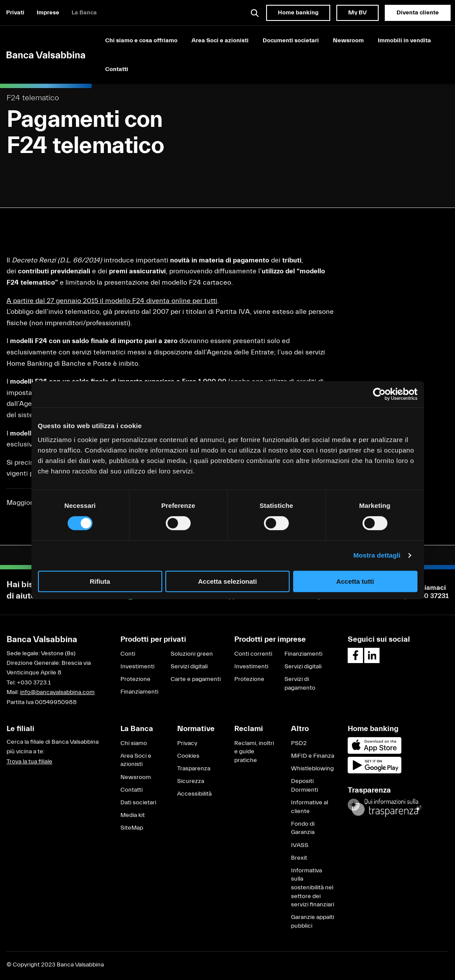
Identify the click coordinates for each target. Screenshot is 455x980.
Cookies (188, 756)
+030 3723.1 (34, 683)
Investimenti (137, 667)
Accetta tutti (355, 581)
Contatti (117, 69)
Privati (15, 13)
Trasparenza (194, 769)
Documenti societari (291, 41)
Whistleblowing (312, 769)
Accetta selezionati (227, 581)
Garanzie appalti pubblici (313, 922)
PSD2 (299, 743)
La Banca (84, 13)
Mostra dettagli (377, 555)
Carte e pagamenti (196, 679)
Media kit (133, 815)
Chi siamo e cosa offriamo (141, 41)
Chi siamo (134, 743)
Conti (128, 654)
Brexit (299, 858)
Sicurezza (191, 781)
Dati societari (138, 803)
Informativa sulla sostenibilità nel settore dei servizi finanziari (313, 888)
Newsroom (348, 41)
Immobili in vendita (404, 41)
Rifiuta (100, 581)
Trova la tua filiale (29, 762)
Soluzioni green (192, 654)
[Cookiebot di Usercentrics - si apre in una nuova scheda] (379, 394)
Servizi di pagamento (300, 684)
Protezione (135, 679)
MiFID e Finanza (313, 756)
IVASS (300, 845)
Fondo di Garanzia (303, 828)
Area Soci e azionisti (220, 41)
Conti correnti (253, 654)
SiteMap (132, 828)
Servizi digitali (189, 667)
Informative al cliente (310, 807)
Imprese (48, 13)
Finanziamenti (139, 692)
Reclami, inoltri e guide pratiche (254, 752)
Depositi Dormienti (304, 786)
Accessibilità (194, 794)
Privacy (187, 743)
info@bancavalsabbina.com (57, 692)
